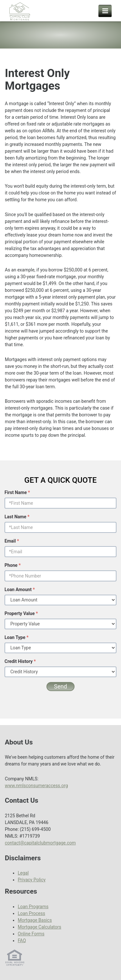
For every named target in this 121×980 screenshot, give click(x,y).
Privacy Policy (32, 880)
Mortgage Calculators (40, 927)
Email (12, 541)
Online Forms (31, 934)
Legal (23, 873)
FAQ (22, 941)
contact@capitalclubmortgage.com (40, 843)
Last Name (17, 517)
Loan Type (16, 637)
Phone (13, 565)
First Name (17, 492)
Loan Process (31, 913)
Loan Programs (33, 907)
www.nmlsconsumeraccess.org (36, 786)
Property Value (21, 613)
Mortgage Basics (35, 920)
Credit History (20, 661)
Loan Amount (20, 589)
